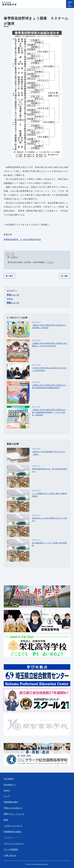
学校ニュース (13, 295)
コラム (10, 299)
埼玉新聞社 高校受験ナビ (9, 4)
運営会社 (7, 791)
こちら (50, 262)
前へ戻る (9, 276)
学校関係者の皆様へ (13, 832)
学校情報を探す (11, 802)
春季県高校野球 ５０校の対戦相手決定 (22, 240)
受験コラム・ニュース (14, 814)
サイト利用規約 (11, 849)
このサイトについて (13, 826)
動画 (6, 820)
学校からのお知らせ (13, 808)
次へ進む (65, 276)
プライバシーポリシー (14, 844)
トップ (7, 796)
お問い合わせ (10, 855)
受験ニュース (13, 303)
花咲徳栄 (8, 183)
